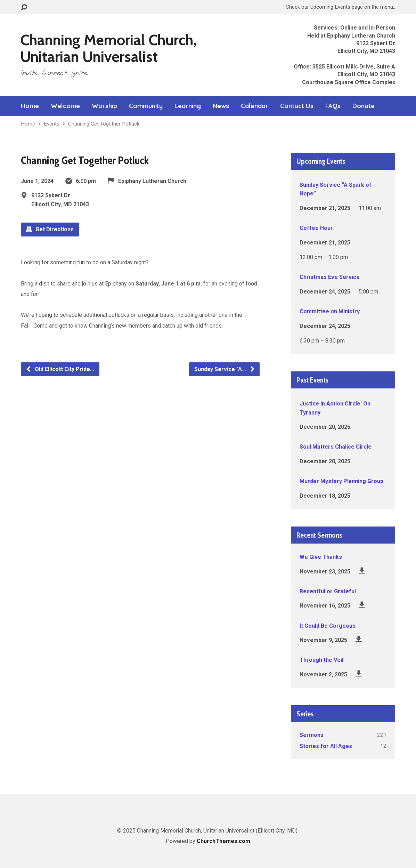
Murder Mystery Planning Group (341, 481)
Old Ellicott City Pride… (60, 369)
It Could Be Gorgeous (328, 626)
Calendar (255, 106)
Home (30, 106)
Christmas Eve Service (330, 277)
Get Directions (50, 229)
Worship (104, 106)
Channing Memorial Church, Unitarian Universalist (108, 48)
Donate (364, 106)
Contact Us (297, 106)
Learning (188, 106)
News (221, 106)
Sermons (312, 735)
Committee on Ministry (330, 311)
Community (146, 106)
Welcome (65, 106)
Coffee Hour (316, 228)
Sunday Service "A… (225, 369)
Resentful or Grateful (328, 591)
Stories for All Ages (326, 746)
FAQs (333, 106)
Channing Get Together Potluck (104, 124)
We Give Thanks (321, 557)
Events (52, 124)
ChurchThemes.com (223, 841)
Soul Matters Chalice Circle (336, 447)
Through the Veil (321, 660)
